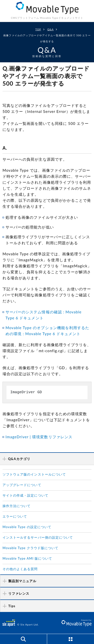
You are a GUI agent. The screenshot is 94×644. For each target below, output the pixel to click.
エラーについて (15, 516)
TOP (38, 29)
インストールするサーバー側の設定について (38, 537)
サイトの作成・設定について (25, 495)
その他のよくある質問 (20, 569)
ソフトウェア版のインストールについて (34, 474)
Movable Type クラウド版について (30, 548)
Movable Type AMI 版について (27, 558)
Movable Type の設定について (27, 527)
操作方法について (17, 506)
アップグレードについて (22, 485)
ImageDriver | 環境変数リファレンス (39, 437)
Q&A (51, 29)
